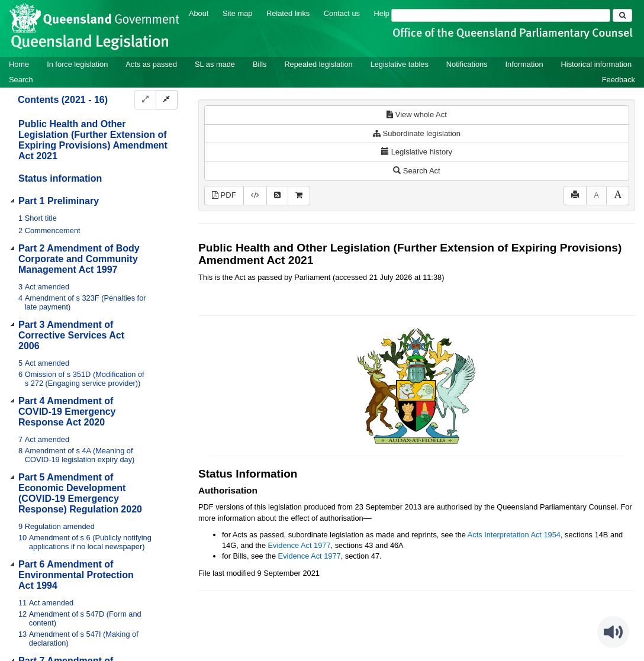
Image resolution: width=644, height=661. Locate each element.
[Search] (501, 15)
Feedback (619, 80)
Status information (60, 178)
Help (382, 13)
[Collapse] (167, 100)
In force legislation (77, 64)
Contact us (342, 13)
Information (524, 64)
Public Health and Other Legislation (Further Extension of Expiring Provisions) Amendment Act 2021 (93, 140)
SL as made (215, 64)
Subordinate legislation (417, 133)
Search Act (416, 171)
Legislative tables (400, 64)
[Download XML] (255, 196)
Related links (288, 13)
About (199, 13)
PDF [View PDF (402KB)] (224, 195)
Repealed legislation (318, 64)
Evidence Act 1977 (300, 545)
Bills (260, 64)
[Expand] (145, 100)
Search (21, 80)
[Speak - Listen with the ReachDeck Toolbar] (613, 632)
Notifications (467, 64)
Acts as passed (151, 64)
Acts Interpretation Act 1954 (514, 535)
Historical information (596, 64)
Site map (238, 13)
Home (19, 64)
